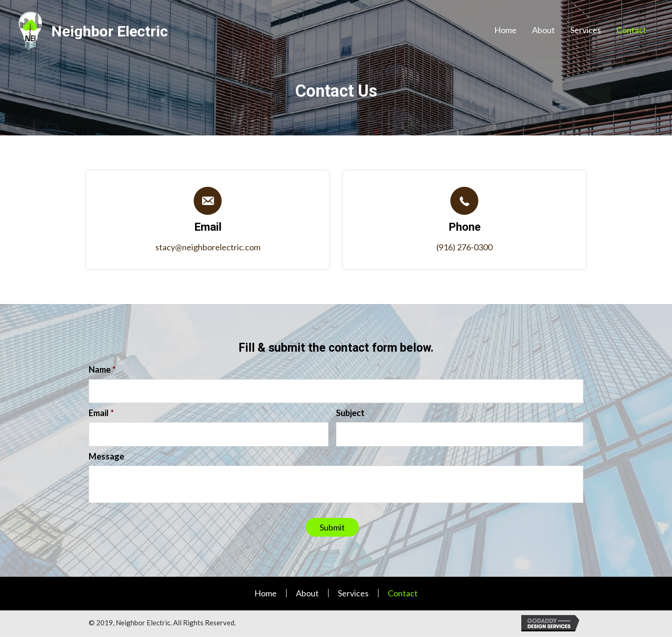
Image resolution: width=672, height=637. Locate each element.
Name (102, 369)
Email (101, 413)
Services (353, 594)
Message (106, 457)
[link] (505, 30)
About (307, 594)
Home (266, 594)
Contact (403, 594)
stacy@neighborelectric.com (208, 247)
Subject (350, 413)
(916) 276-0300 (464, 247)
